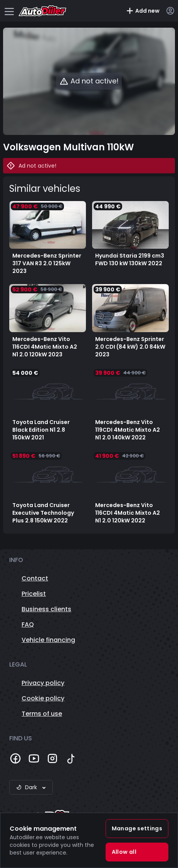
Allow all (124, 852)
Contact (35, 578)
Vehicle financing (48, 640)
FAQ (28, 624)
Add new (143, 11)
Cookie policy (43, 698)
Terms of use (42, 714)
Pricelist (34, 594)
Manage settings (137, 828)
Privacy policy (43, 683)
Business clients (46, 609)
